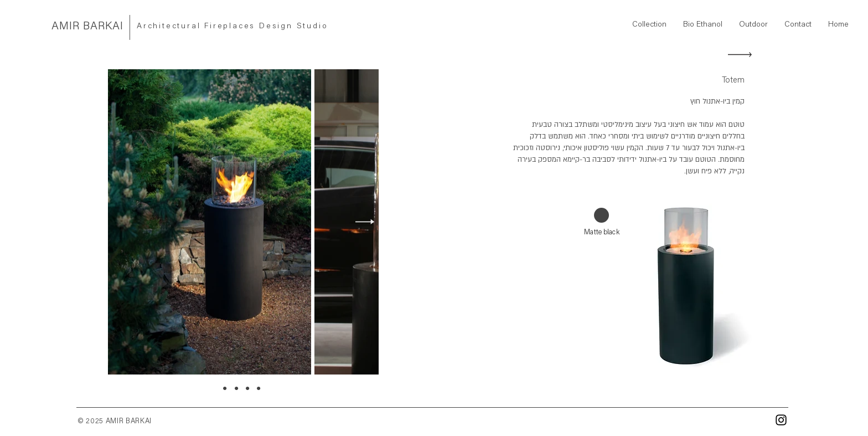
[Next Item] (365, 222)
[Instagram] (781, 420)
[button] (649, 25)
